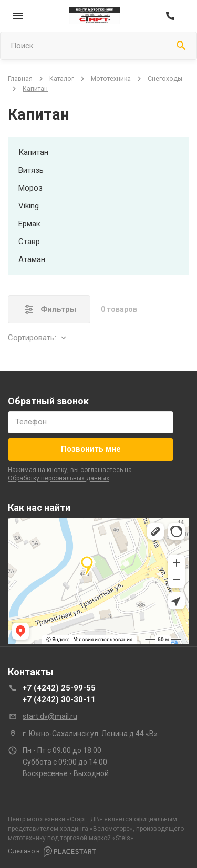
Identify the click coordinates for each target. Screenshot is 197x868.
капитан (33, 152)
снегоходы (165, 79)
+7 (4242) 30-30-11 (59, 699)
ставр (29, 242)
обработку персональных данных (59, 478)
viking (29, 206)
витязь (31, 170)
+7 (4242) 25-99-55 (59, 688)
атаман (32, 259)
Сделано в (52, 852)
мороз (30, 188)
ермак (29, 224)
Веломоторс (111, 829)
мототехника (111, 79)
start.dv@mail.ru (50, 716)
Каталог (62, 79)
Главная (20, 79)
